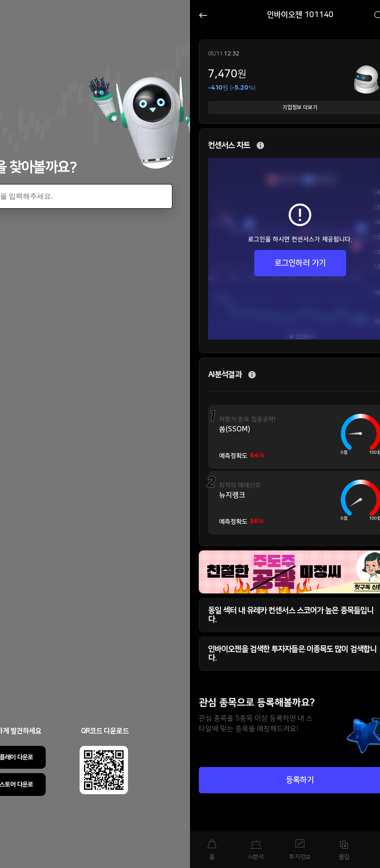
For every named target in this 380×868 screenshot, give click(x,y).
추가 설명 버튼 (260, 146)
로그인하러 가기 (300, 263)
